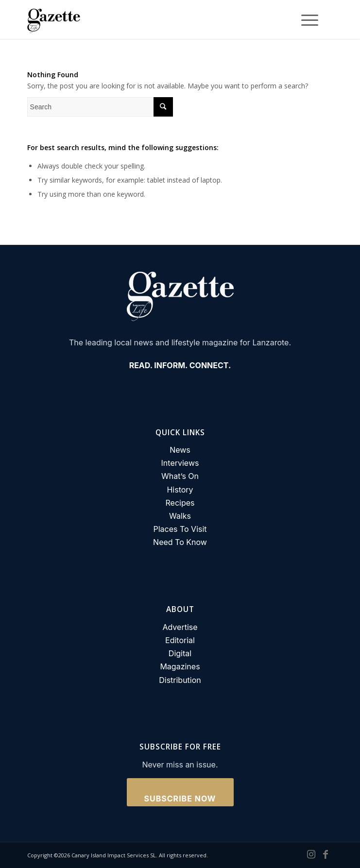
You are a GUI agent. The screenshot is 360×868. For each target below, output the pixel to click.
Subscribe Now (180, 799)
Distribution (180, 680)
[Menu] (305, 19)
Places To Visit (180, 529)
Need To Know (180, 542)
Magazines (180, 666)
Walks (180, 516)
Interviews (180, 463)
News (180, 450)
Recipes (180, 503)
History (180, 490)
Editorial (180, 640)
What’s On (180, 476)
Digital (180, 653)
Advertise (180, 627)
